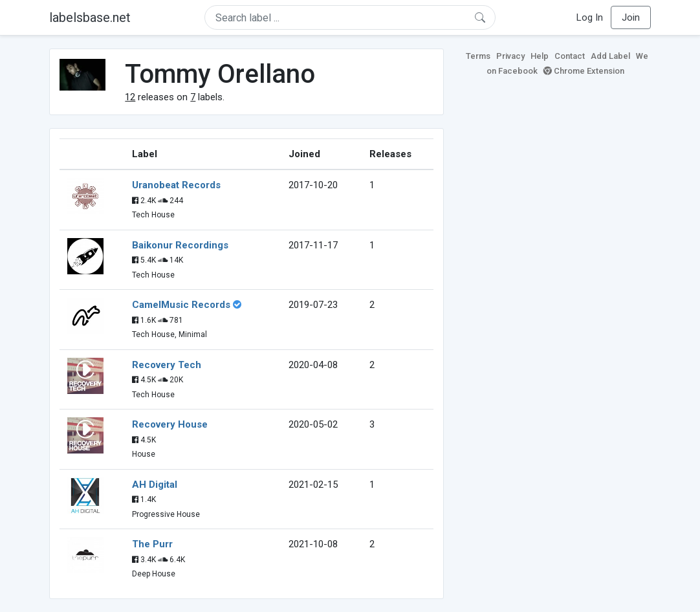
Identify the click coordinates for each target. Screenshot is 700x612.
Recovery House (170, 424)
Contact (570, 56)
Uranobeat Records (176, 185)
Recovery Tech (167, 365)
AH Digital (155, 485)
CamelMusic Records (181, 305)
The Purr (152, 544)
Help (540, 56)
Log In (590, 17)
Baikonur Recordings (180, 245)
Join (631, 17)
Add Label (610, 56)
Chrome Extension (584, 71)
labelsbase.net (90, 17)
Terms (478, 56)
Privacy (510, 56)
